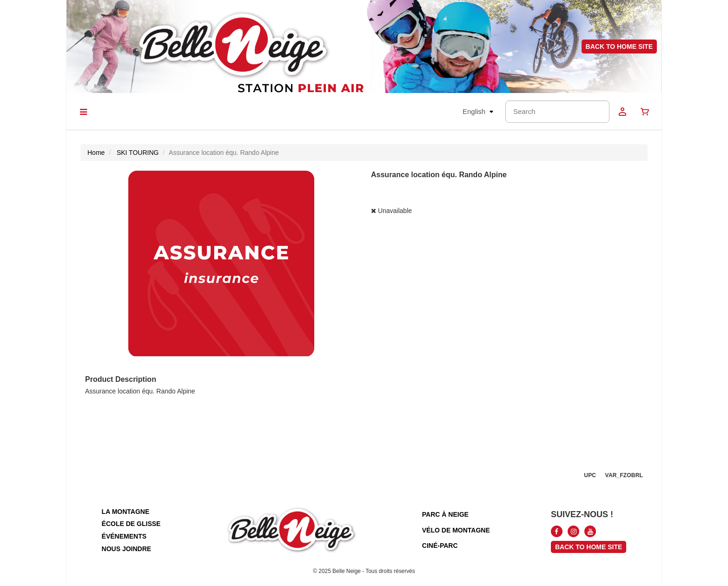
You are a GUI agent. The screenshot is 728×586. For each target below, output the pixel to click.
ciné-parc (440, 546)
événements (124, 536)
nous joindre (127, 549)
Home (96, 153)
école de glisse (131, 524)
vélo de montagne (456, 530)
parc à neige (445, 514)
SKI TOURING (138, 153)
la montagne (126, 512)
